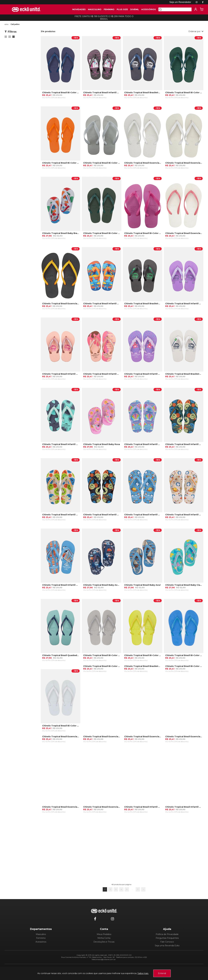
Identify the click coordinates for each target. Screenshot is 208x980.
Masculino (41, 934)
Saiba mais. (143, 973)
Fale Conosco (167, 942)
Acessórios (41, 942)
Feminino (41, 938)
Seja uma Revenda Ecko (167, 946)
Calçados (15, 24)
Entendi (162, 973)
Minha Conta (104, 938)
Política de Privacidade (167, 934)
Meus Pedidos (104, 934)
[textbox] (177, 9)
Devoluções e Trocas (104, 942)
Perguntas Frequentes (167, 938)
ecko (6, 24)
